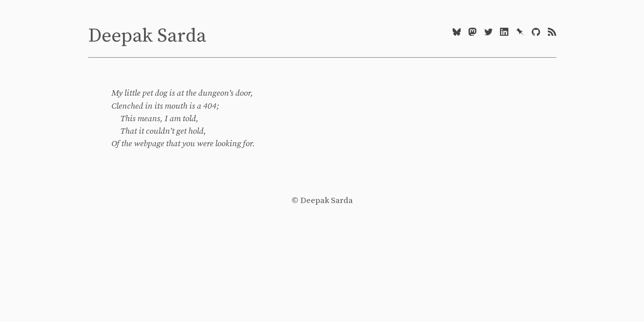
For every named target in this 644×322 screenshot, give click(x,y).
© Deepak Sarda (322, 201)
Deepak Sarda (147, 36)
